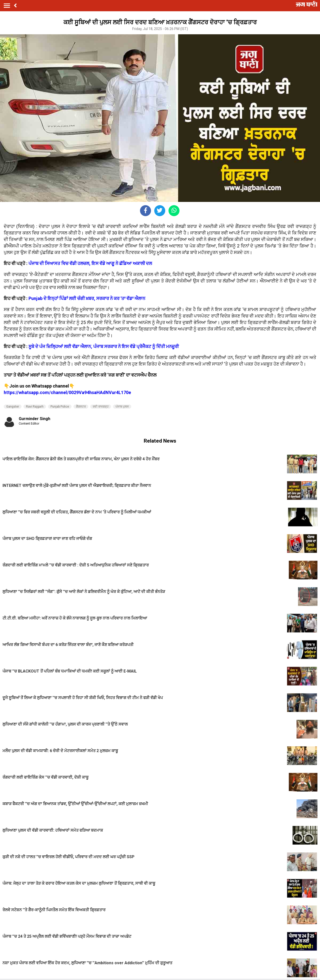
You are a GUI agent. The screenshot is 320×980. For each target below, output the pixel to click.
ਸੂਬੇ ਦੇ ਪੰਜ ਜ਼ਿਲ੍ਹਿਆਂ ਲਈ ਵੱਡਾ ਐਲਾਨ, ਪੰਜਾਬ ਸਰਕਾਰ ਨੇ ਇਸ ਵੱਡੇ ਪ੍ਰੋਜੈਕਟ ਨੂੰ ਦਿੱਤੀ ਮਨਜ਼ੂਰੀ (104, 346)
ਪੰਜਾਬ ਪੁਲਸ (122, 407)
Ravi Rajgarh (35, 407)
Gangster (13, 407)
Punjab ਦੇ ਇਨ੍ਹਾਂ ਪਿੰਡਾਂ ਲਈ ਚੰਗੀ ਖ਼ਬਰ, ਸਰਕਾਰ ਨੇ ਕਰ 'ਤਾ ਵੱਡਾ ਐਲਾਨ (87, 298)
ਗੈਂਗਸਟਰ (81, 407)
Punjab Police (60, 407)
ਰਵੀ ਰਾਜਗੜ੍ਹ (101, 407)
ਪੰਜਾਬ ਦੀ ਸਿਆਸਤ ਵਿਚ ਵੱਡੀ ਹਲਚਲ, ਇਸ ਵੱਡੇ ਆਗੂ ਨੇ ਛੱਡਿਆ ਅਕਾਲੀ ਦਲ (90, 263)
